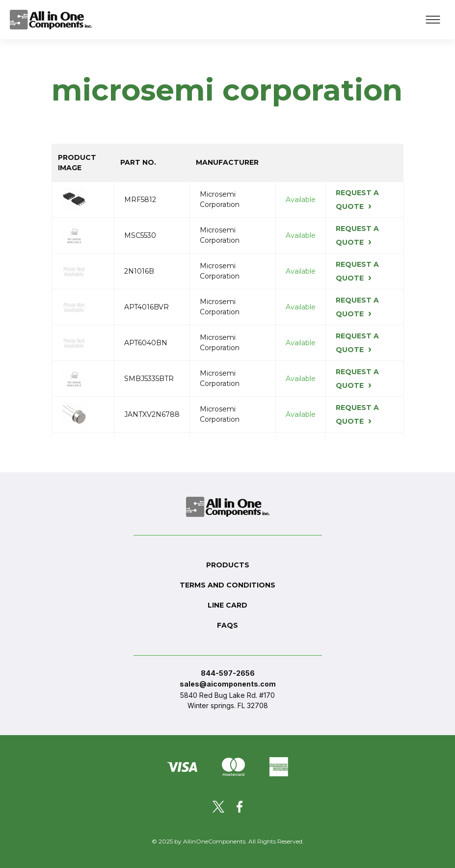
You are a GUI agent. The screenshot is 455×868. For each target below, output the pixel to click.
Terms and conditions (227, 585)
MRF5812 (140, 200)
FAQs (227, 625)
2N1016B (139, 271)
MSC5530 (140, 235)
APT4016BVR (147, 307)
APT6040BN (146, 343)
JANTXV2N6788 (152, 414)
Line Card (227, 605)
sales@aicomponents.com (228, 684)
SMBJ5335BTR (149, 379)
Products (228, 565)
